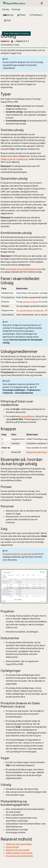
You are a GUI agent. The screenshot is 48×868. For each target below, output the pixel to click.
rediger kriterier (30, 302)
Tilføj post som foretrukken (19, 844)
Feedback (36, 15)
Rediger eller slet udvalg (18, 850)
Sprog (8, 15)
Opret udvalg (12, 847)
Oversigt (16, 9)
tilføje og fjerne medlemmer (14, 159)
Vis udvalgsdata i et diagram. (30, 310)
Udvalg (5, 9)
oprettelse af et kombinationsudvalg (24, 269)
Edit (7, 20)
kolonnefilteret (27, 416)
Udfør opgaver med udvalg (19, 853)
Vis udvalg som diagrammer (19, 856)
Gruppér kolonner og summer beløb (20, 554)
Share (22, 15)
